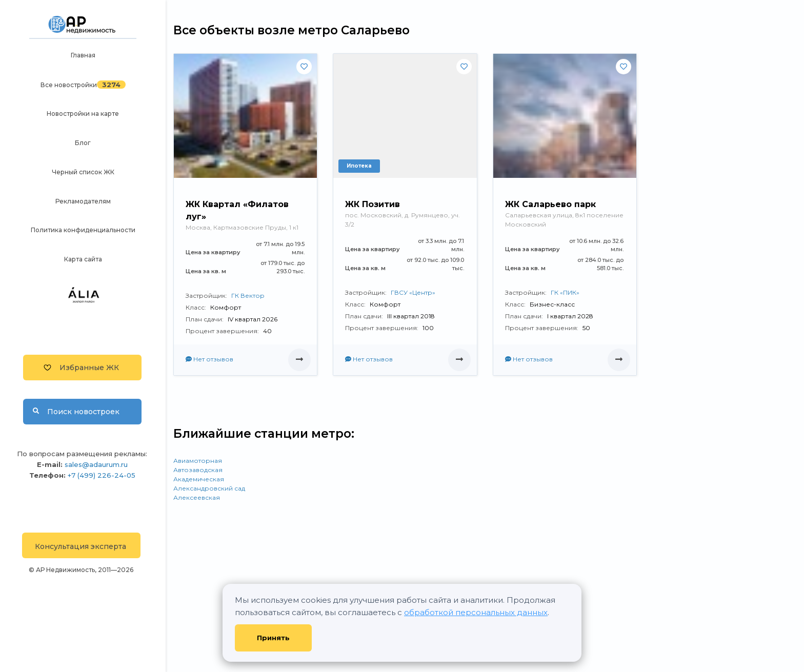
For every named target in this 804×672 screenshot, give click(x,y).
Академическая (199, 479)
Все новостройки (69, 85)
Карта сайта (83, 259)
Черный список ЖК (83, 172)
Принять (273, 638)
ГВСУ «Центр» (413, 292)
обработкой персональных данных (476, 612)
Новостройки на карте (83, 114)
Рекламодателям (83, 201)
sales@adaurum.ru (96, 464)
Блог (83, 143)
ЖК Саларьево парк (550, 204)
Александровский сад (209, 488)
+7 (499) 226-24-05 (102, 475)
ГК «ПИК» (565, 292)
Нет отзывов (209, 359)
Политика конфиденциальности (83, 230)
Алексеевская (197, 497)
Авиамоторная (198, 461)
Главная (83, 55)
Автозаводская (198, 470)
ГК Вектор (248, 296)
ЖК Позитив (373, 204)
